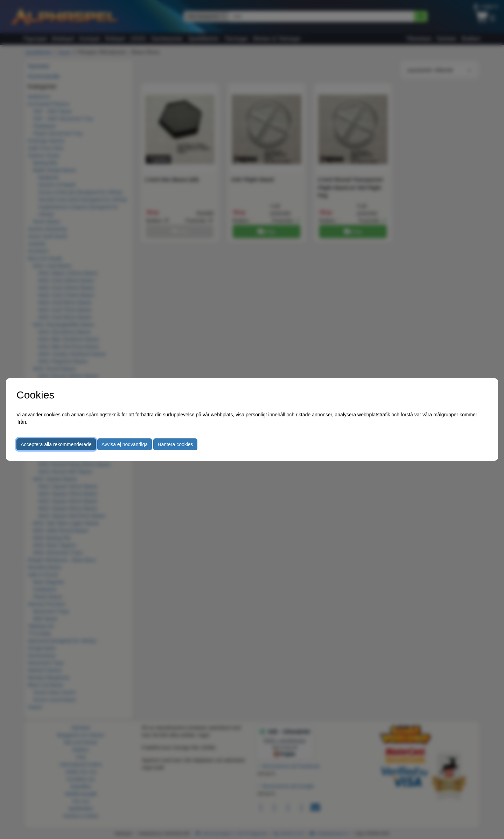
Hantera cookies (175, 444)
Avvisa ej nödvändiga (125, 444)
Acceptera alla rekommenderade (56, 444)
